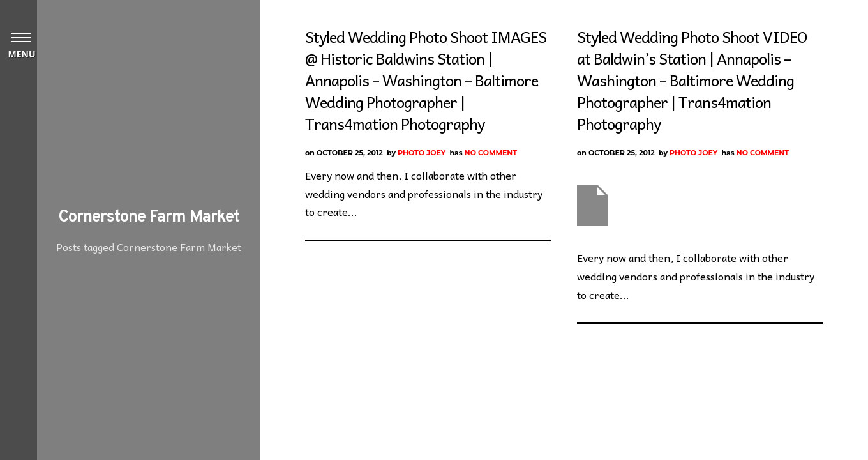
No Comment (491, 153)
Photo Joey (422, 153)
